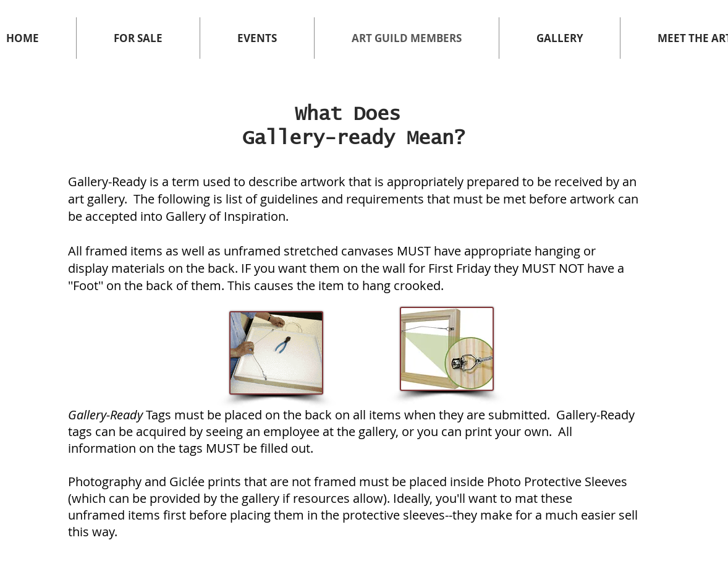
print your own (507, 431)
